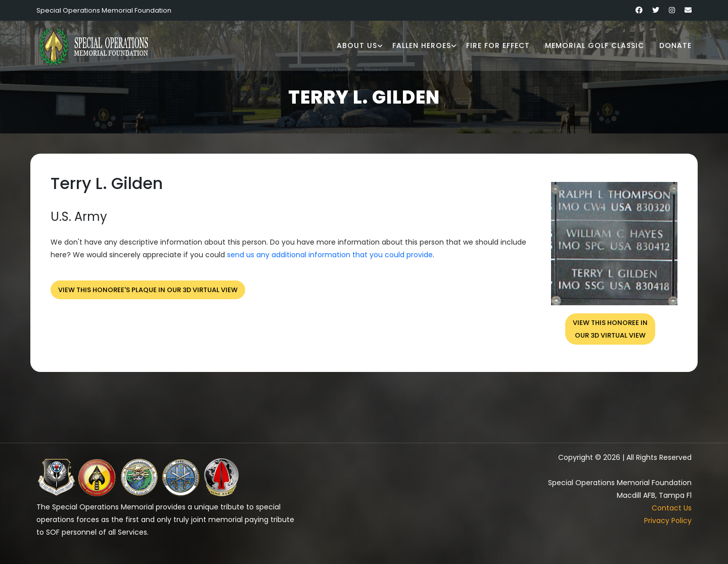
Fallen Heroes (422, 45)
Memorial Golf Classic (595, 45)
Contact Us (672, 508)
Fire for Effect (498, 45)
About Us (357, 45)
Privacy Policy (668, 521)
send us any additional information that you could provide (330, 255)
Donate (675, 45)
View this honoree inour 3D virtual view (610, 329)
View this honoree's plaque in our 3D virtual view (148, 290)
